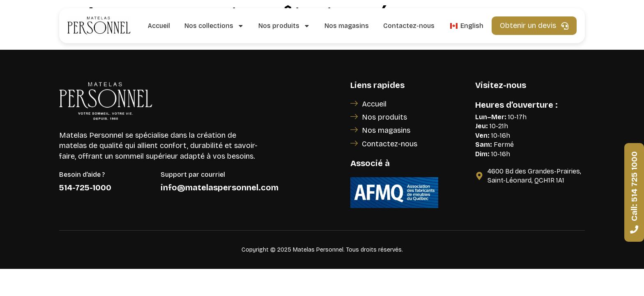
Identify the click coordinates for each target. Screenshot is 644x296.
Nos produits (284, 26)
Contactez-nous (409, 26)
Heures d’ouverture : (516, 105)
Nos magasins (347, 26)
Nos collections (214, 26)
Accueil (159, 26)
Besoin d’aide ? (82, 175)
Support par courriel (193, 175)
